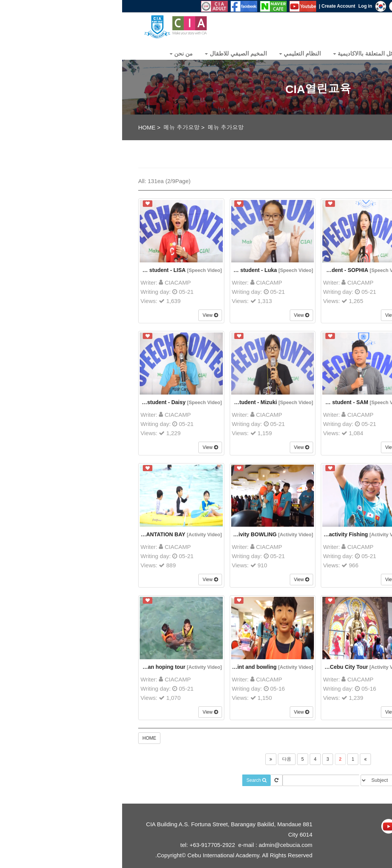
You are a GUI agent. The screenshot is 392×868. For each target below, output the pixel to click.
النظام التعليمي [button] (178, 53)
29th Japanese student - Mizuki (115, 402)
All (367, 180)
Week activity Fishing (219, 534)
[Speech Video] (82, 270)
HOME (25, 127)
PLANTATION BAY (40, 534)
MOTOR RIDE (310, 534)
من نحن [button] (59, 53)
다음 (165, 759)
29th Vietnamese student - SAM (206, 402)
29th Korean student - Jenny (301, 402)
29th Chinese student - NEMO (300, 270)
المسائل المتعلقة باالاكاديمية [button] (247, 53)
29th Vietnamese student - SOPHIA (202, 270)
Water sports (309, 667)
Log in (243, 6)
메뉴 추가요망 (59, 127)
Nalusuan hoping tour (35, 667)
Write (344, 180)
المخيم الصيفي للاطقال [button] (114, 53)
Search (134, 780)
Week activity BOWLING (124, 534)
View (88, 315)
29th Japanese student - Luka (117, 270)
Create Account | (215, 6)
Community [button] (314, 53)
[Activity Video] (82, 535)
